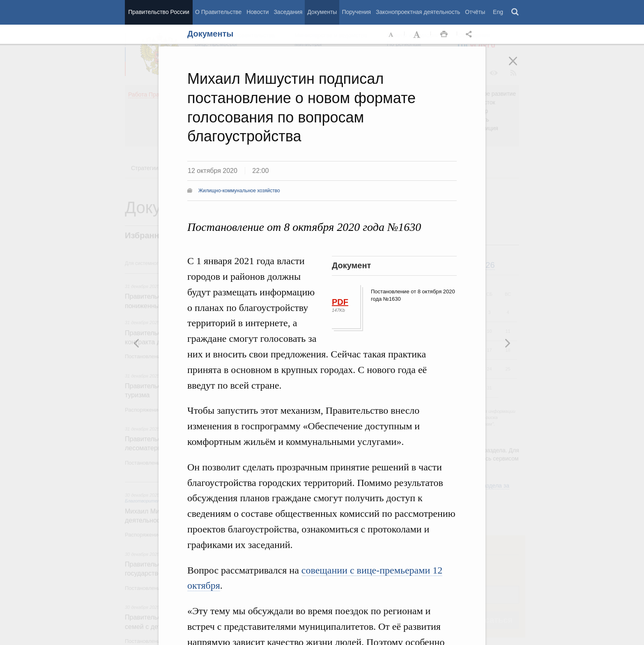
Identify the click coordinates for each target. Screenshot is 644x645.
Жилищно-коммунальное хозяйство (239, 191)
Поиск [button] (515, 12)
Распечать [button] (444, 35)
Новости (258, 12)
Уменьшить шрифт (391, 35)
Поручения (356, 12)
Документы (322, 12)
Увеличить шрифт (418, 35)
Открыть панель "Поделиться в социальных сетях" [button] (470, 35)
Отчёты (475, 12)
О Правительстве (218, 12)
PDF (340, 302)
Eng (498, 12)
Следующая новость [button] (137, 343)
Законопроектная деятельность (418, 12)
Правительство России (159, 12)
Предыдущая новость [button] (507, 343)
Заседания (288, 12)
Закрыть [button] (519, 67)
